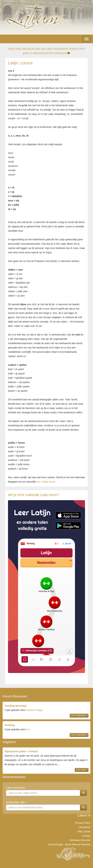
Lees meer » (82, 770)
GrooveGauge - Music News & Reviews (69, 844)
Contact (86, 836)
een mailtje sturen (46, 482)
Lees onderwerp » (79, 716)
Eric (28, 729)
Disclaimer (85, 827)
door (46, 711)
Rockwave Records (80, 840)
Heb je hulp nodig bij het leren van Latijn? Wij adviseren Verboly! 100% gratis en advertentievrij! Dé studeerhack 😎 (46, 51)
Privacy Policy (83, 823)
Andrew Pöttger (35, 710)
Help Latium (84, 831)
